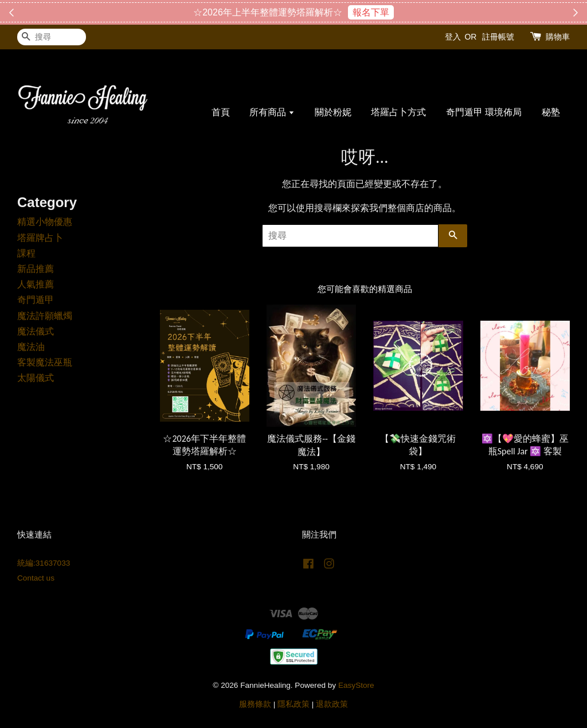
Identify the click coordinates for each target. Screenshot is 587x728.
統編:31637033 (44, 563)
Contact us (36, 578)
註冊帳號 (498, 37)
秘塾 (551, 112)
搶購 (350, 12)
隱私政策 (293, 704)
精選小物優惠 (45, 222)
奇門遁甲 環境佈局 (484, 112)
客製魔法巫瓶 (45, 362)
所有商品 (272, 112)
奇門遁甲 (36, 300)
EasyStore (356, 685)
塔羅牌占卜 (40, 238)
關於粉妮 (333, 112)
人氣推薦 (36, 284)
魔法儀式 (36, 331)
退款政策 (332, 704)
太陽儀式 (36, 378)
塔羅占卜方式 (398, 112)
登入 (453, 37)
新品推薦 (36, 269)
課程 (26, 253)
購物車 (558, 37)
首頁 (221, 112)
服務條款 (255, 704)
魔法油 (31, 347)
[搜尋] (52, 37)
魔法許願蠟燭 (45, 316)
